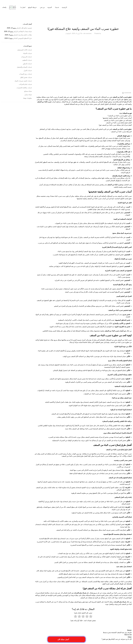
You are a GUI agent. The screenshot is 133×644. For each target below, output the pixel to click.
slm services (87, 33)
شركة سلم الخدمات (80, 593)
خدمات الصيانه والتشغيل (24, 67)
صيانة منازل (28, 95)
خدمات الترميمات (83, 24)
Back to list (128, 635)
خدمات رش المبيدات (26, 74)
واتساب (4, 7)
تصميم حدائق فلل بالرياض (24, 28)
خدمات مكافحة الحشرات (24, 88)
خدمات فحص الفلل (26, 77)
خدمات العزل (28, 70)
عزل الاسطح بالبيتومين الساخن (22, 38)
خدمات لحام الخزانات (25, 84)
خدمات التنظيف (27, 60)
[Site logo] (120, 7)
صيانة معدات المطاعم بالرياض (23, 31)
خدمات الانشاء (27, 53)
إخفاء (121, 113)
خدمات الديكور (27, 64)
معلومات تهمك (27, 98)
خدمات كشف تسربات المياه (23, 81)
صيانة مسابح (28, 91)
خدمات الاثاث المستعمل (25, 50)
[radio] (91, 617)
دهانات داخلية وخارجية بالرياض (22, 35)
